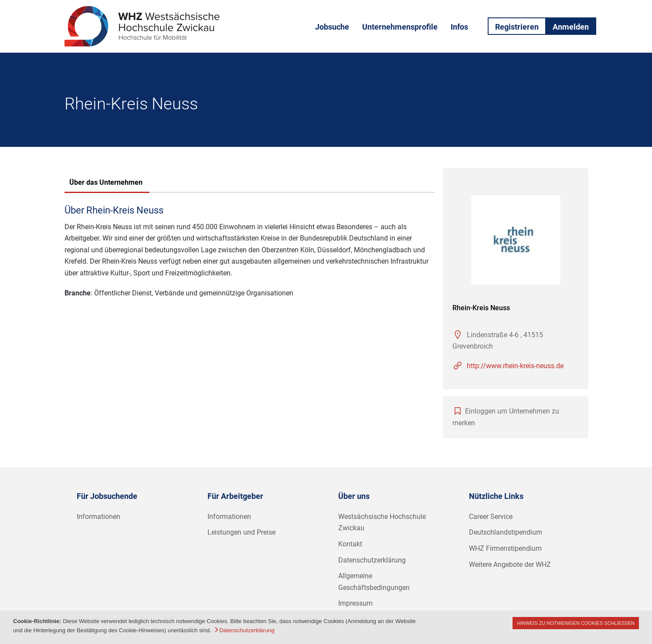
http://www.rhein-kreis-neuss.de (515, 366)
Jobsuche (332, 27)
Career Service (491, 517)
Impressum (355, 603)
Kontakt (350, 544)
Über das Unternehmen (106, 182)
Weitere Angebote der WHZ (510, 564)
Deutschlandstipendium (506, 532)
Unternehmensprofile (400, 27)
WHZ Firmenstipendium (505, 548)
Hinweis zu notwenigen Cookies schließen (576, 623)
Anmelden (571, 27)
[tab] (106, 183)
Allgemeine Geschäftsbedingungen (374, 582)
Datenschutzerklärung (372, 560)
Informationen (98, 517)
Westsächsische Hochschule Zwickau (382, 522)
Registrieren (517, 27)
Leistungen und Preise (241, 532)
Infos (459, 27)
